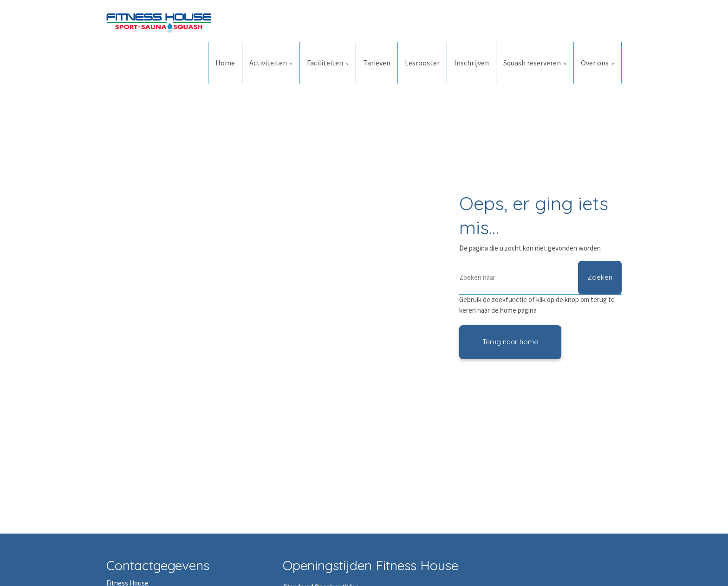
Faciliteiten (325, 63)
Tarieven (377, 63)
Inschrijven (471, 63)
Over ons (595, 63)
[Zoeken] (540, 278)
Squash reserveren (532, 63)
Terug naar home (510, 342)
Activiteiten (268, 63)
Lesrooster (422, 63)
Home (225, 63)
